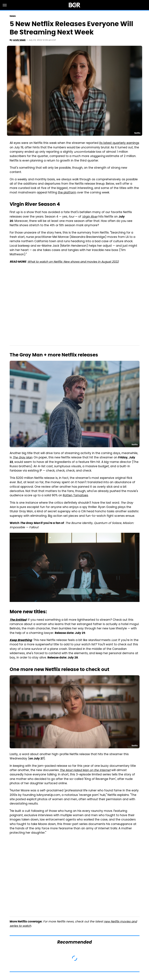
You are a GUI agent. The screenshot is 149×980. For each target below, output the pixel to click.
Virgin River (90, 217)
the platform (67, 193)
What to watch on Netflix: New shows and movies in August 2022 (73, 262)
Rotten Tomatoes (75, 496)
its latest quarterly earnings (119, 143)
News (13, 16)
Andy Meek (19, 40)
